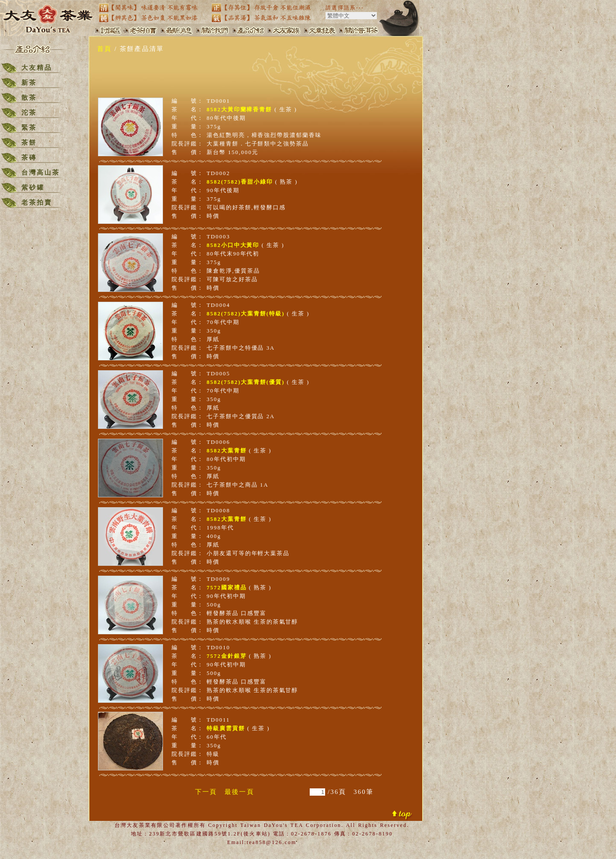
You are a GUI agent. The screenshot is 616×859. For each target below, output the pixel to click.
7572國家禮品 (227, 587)
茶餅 (29, 143)
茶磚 (29, 158)
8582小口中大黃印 (233, 245)
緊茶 (29, 128)
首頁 (105, 49)
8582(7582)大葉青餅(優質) (246, 382)
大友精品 (37, 68)
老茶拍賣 (37, 202)
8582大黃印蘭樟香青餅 (239, 109)
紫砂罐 (33, 187)
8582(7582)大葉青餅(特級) (246, 314)
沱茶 (29, 113)
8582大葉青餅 (227, 450)
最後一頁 (239, 792)
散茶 (29, 98)
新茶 (29, 83)
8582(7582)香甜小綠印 (240, 182)
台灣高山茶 (41, 172)
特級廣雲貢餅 (226, 728)
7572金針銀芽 (227, 656)
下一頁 (206, 792)
